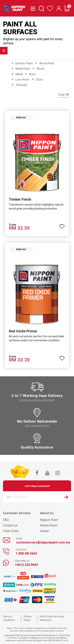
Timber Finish (20, 199)
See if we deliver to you (37, 425)
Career (45, 531)
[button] (62, 225)
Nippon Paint (49, 520)
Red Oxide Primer (23, 331)
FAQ (6, 520)
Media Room (49, 525)
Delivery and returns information (37, 400)
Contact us (10, 525)
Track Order (11, 531)
